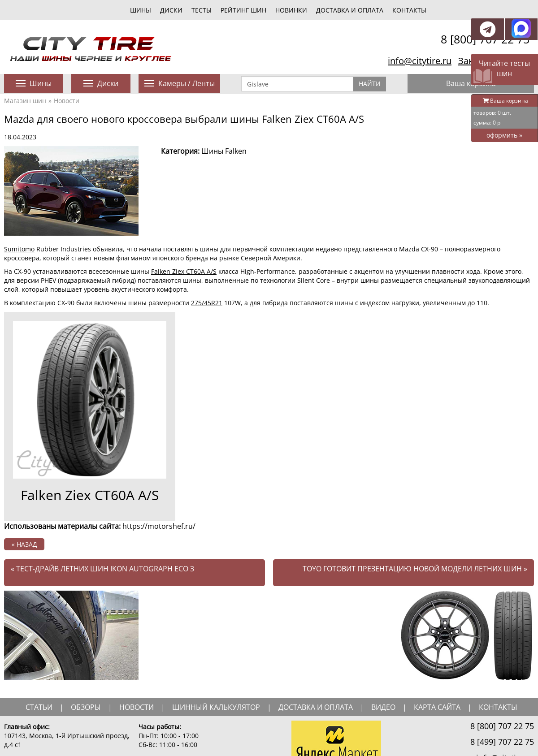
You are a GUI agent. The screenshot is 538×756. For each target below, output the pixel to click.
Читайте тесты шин (504, 68)
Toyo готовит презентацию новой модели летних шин (415, 569)
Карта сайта (437, 707)
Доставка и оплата (350, 10)
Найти (370, 84)
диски (171, 10)
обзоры (86, 707)
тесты (202, 10)
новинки (291, 10)
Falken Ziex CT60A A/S (184, 271)
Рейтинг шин (243, 10)
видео (383, 707)
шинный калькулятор (216, 707)
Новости (67, 101)
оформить (504, 135)
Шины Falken (224, 151)
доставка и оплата (316, 707)
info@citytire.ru (420, 61)
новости (137, 707)
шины (141, 10)
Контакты (409, 10)
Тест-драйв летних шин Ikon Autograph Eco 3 (102, 569)
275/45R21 (207, 303)
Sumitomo (19, 249)
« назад (24, 544)
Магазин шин (25, 101)
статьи (39, 707)
